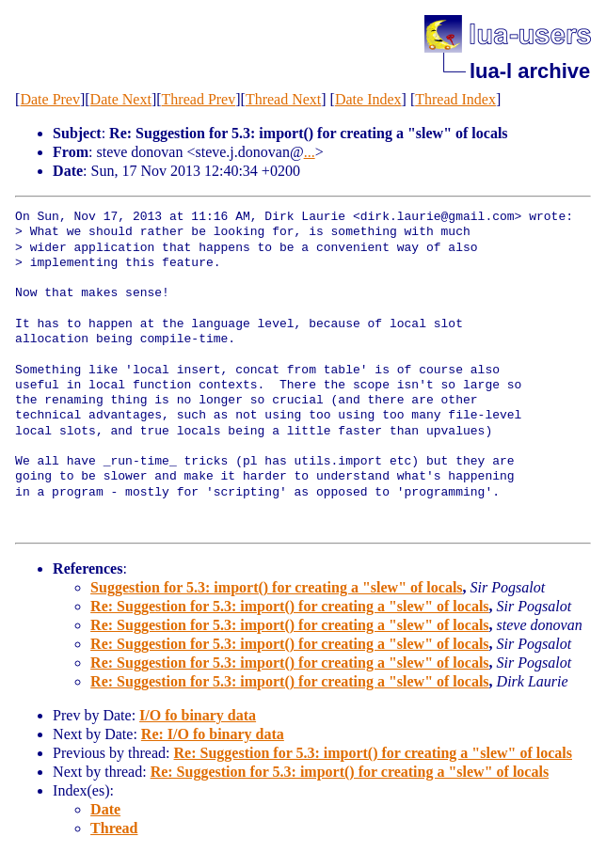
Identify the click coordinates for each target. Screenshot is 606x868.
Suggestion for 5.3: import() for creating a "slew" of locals (277, 587)
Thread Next (283, 99)
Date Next (121, 99)
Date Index (368, 99)
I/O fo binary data (198, 715)
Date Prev (50, 99)
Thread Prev (199, 99)
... (310, 152)
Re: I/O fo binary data (213, 734)
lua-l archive (530, 71)
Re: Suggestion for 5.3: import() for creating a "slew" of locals (289, 606)
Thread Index (455, 99)
